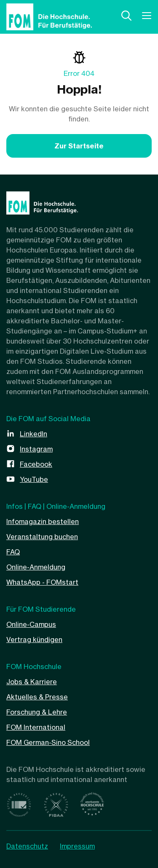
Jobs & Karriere (32, 682)
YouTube (34, 479)
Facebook (36, 464)
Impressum (77, 846)
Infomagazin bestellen (43, 521)
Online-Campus (31, 624)
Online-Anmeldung (36, 567)
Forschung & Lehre (37, 712)
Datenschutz (27, 846)
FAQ (13, 552)
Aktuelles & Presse (37, 697)
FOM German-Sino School (48, 742)
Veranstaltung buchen (42, 537)
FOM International (36, 727)
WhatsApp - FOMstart (42, 582)
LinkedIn (33, 434)
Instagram (36, 449)
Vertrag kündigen (34, 640)
